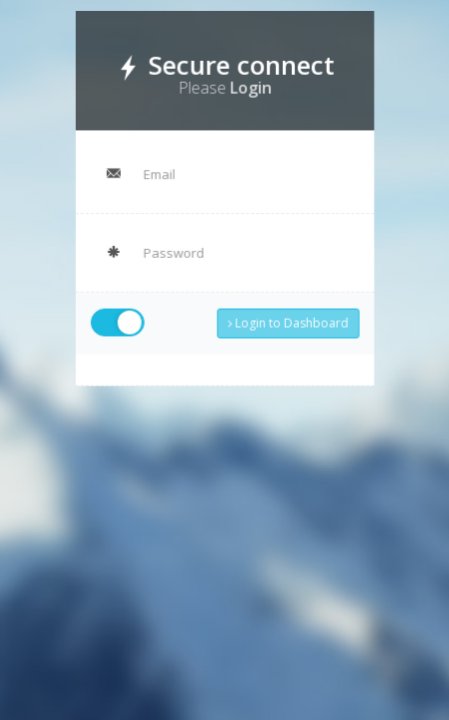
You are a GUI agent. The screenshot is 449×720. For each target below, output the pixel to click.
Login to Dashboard (283, 315)
